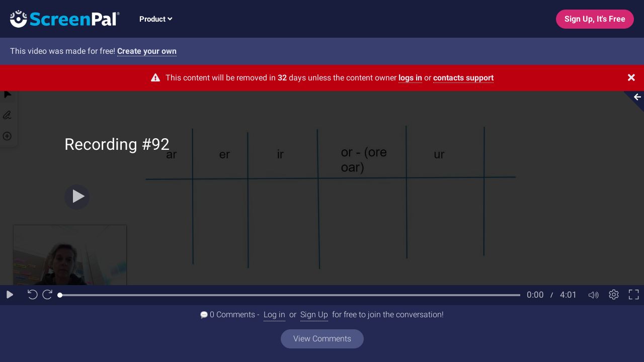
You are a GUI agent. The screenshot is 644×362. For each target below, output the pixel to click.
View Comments (322, 339)
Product (156, 19)
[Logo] (60, 18)
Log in (274, 314)
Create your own (147, 51)
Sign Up (314, 314)
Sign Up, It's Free (595, 19)
